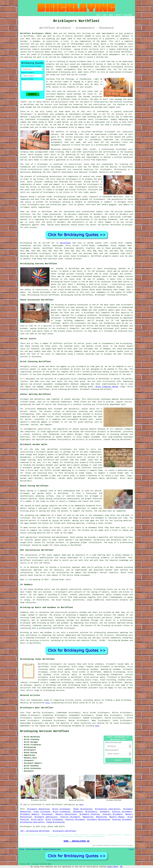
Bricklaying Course (60, 282)
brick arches (79, 672)
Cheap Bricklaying (83, 809)
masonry (38, 685)
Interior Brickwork (70, 817)
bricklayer (62, 84)
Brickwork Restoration (99, 820)
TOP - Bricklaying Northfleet (35, 831)
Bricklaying (26, 243)
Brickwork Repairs (30, 814)
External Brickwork (122, 820)
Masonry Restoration (66, 814)
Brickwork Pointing (90, 814)
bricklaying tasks (78, 685)
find (28, 713)
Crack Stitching (42, 812)
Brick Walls (37, 820)
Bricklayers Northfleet (64, 831)
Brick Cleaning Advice (107, 387)
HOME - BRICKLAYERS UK (76, 841)
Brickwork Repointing (38, 809)
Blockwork (78, 812)
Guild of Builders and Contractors (65, 222)
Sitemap (22, 849)
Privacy (131, 849)
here (97, 726)
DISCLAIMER (128, 15)
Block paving (27, 491)
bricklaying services (122, 67)
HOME (98, 15)
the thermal (84, 97)
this (48, 703)
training (59, 152)
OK (121, 867)
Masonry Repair (117, 817)
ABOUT (111, 15)
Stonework (105, 812)
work (31, 160)
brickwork (46, 107)
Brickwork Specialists (46, 817)
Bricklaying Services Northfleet (45, 731)
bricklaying (42, 177)
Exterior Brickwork (122, 812)
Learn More (113, 867)
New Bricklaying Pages (34, 849)
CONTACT (118, 15)
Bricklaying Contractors (108, 809)
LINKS (104, 15)
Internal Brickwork (113, 814)
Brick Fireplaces (61, 809)
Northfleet (65, 243)
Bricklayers (91, 812)
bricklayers (99, 199)
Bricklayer (47, 814)
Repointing (88, 817)
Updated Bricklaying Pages (52, 849)
